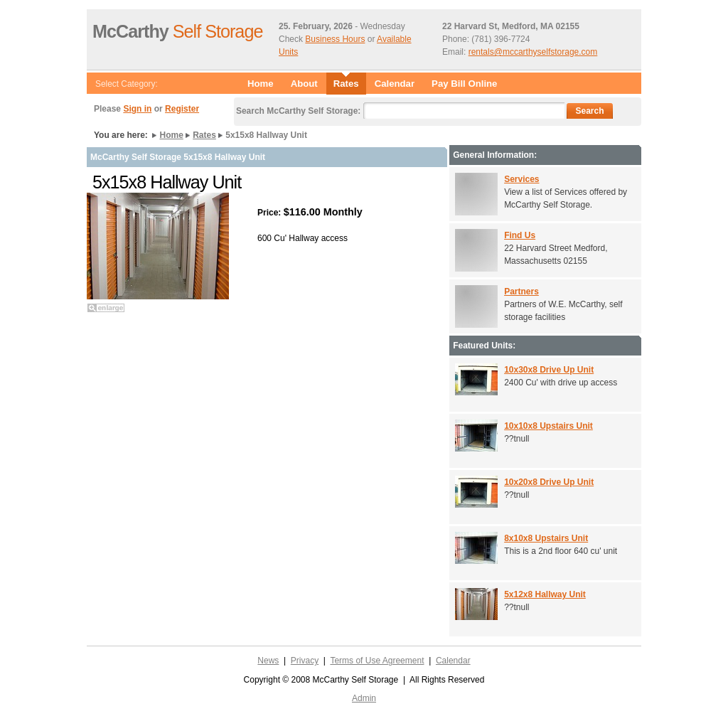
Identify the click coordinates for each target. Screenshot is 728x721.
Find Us (520, 235)
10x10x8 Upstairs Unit (548, 426)
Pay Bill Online (464, 84)
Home (261, 84)
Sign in (137, 109)
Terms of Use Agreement (377, 661)
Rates (204, 135)
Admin (364, 698)
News (268, 661)
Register (182, 109)
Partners (521, 292)
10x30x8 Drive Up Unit (549, 370)
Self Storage (177, 31)
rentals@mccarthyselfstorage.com (533, 52)
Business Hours (335, 39)
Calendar (395, 84)
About (304, 84)
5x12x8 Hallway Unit (545, 594)
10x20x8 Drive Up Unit (549, 482)
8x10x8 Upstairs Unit (546, 538)
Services (521, 179)
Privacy (305, 661)
